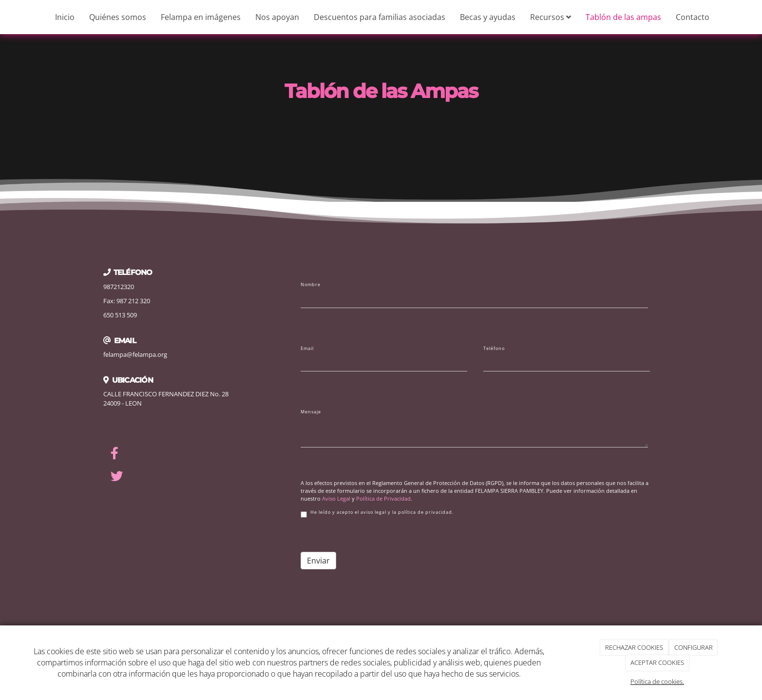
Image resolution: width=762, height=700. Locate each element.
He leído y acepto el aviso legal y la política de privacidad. (377, 514)
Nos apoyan (277, 17)
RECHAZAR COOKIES (634, 647)
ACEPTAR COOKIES (657, 662)
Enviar (318, 561)
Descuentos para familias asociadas (380, 17)
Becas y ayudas (488, 17)
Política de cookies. (657, 681)
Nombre (311, 285)
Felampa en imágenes (201, 17)
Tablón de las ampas (623, 17)
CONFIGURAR (694, 647)
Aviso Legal (336, 498)
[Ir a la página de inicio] (5, 17)
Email (307, 349)
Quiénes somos (118, 17)
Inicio (65, 17)
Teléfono (494, 349)
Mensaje (311, 412)
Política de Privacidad (383, 498)
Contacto (693, 17)
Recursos (551, 17)
